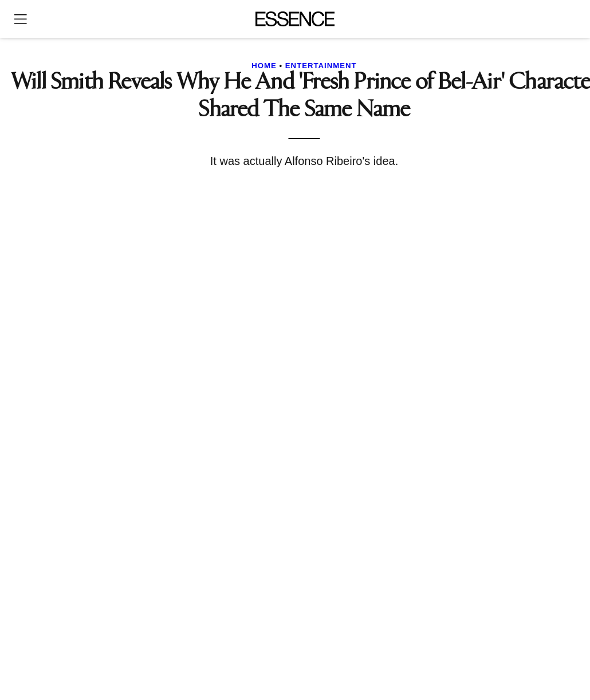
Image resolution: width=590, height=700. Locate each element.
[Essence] (295, 19)
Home (264, 66)
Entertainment (321, 66)
